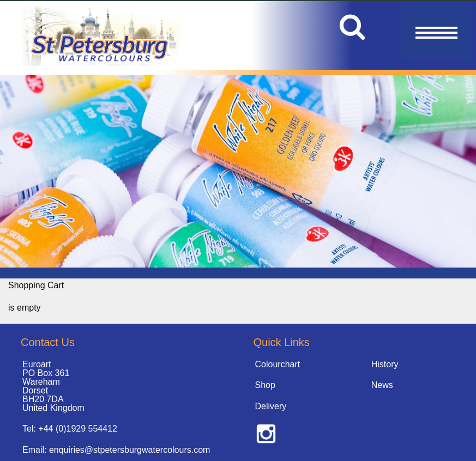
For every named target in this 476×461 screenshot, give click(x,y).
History (385, 364)
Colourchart (278, 364)
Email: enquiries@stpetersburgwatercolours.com (116, 450)
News (382, 385)
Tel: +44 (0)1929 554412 (70, 429)
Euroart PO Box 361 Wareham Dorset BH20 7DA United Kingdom (53, 386)
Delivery (271, 406)
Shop (265, 385)
